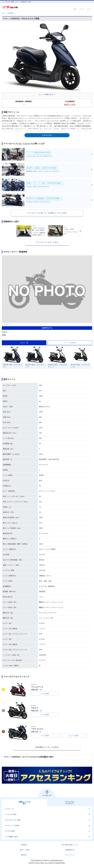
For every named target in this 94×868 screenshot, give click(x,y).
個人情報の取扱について (70, 845)
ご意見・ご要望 (24, 850)
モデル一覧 (24, 343)
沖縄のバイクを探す (24, 803)
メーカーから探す (11, 814)
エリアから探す (10, 831)
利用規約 (24, 845)
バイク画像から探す (11, 837)
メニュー (89, 9)
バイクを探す (45, 694)
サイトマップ (70, 855)
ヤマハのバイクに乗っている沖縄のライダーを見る (47, 213)
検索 (75, 9)
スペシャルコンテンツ (70, 803)
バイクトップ (9, 809)
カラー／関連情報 (70, 343)
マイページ (82, 9)
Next (80, 231)
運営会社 (24, 855)
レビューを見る (73, 736)
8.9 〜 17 (70, 104)
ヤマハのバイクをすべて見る (47, 242)
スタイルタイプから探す (13, 820)
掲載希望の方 (70, 850)
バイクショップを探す (12, 826)
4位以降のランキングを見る (47, 747)
